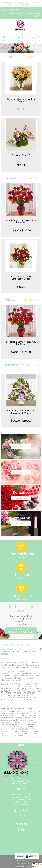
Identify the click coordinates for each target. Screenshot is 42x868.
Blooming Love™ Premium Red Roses (21, 222)
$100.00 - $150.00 (21, 421)
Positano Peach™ (21, 155)
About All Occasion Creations (15, 645)
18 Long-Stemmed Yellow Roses (21, 100)
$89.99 (21, 165)
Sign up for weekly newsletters (21, 631)
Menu (4, 40)
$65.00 (21, 287)
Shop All (27, 57)
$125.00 (21, 109)
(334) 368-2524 (12, 10)
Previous (4, 89)
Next (38, 89)
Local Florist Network (16, 866)
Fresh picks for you (21, 615)
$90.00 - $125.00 (21, 230)
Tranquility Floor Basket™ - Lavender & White (21, 412)
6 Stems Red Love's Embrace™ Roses (21, 278)
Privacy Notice (27, 863)
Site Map (30, 866)
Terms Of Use (14, 863)
